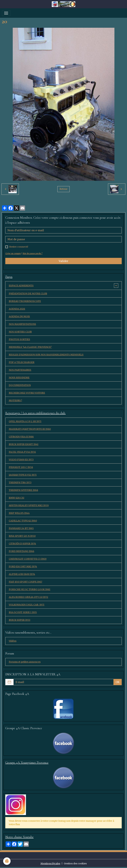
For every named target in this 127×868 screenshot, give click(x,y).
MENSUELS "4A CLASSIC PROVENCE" (30, 347)
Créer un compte (13, 254)
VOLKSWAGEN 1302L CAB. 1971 (27, 605)
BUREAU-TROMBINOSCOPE (25, 301)
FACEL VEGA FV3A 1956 (22, 452)
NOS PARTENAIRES (20, 370)
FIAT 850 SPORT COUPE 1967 (25, 582)
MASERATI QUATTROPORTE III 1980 (30, 429)
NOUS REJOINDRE (19, 378)
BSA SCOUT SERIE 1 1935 (23, 612)
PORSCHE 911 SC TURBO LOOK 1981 (30, 589)
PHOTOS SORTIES (19, 339)
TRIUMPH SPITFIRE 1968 (23, 490)
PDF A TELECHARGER (22, 362)
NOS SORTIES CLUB (20, 332)
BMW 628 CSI (16, 498)
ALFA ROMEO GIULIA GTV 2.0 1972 (28, 597)
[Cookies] (7, 861)
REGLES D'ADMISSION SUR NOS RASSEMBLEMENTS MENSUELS (46, 355)
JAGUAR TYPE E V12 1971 (23, 475)
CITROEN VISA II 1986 (21, 437)
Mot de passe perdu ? (33, 254)
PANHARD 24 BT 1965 (21, 528)
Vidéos (13, 641)
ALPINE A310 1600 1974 (22, 574)
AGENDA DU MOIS (19, 316)
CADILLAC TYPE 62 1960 (23, 521)
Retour (63, 189)
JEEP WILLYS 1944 (19, 513)
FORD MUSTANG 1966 (21, 551)
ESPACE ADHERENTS (21, 286)
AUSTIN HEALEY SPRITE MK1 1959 (29, 505)
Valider (63, 261)
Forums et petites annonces (25, 662)
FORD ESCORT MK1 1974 (23, 566)
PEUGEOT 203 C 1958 (21, 467)
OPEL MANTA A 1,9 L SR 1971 (25, 421)
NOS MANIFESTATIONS (22, 324)
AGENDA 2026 (17, 309)
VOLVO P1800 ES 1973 (21, 460)
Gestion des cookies (75, 864)
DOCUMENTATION (20, 385)
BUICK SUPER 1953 (20, 620)
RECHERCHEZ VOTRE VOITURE (27, 393)
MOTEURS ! (15, 400)
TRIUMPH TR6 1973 (20, 482)
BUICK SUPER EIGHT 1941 (24, 444)
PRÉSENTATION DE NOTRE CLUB (28, 294)
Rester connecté (19, 247)
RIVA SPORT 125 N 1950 (22, 536)
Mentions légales (50, 864)
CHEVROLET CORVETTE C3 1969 (28, 559)
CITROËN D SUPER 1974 (22, 544)
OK (118, 682)
